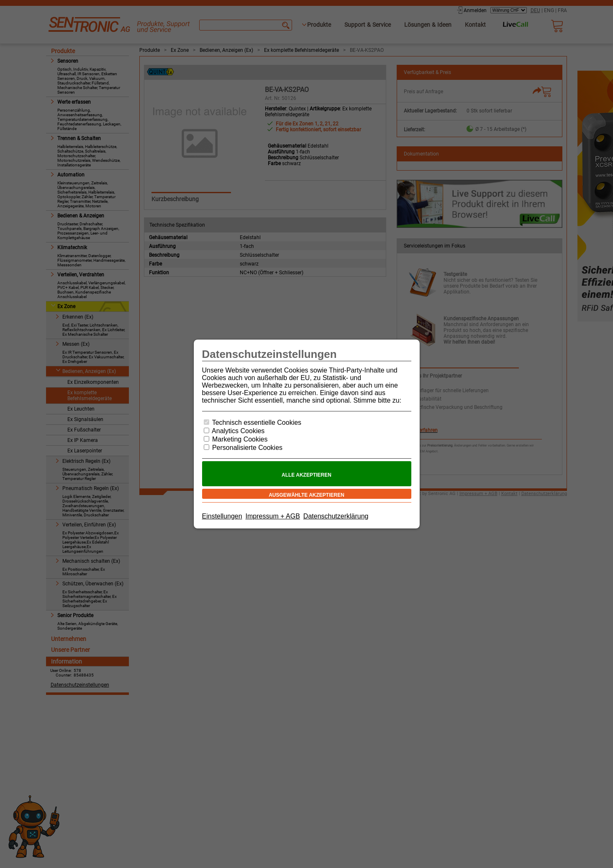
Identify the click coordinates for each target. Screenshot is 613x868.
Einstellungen (222, 516)
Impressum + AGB (273, 516)
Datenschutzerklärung (336, 516)
